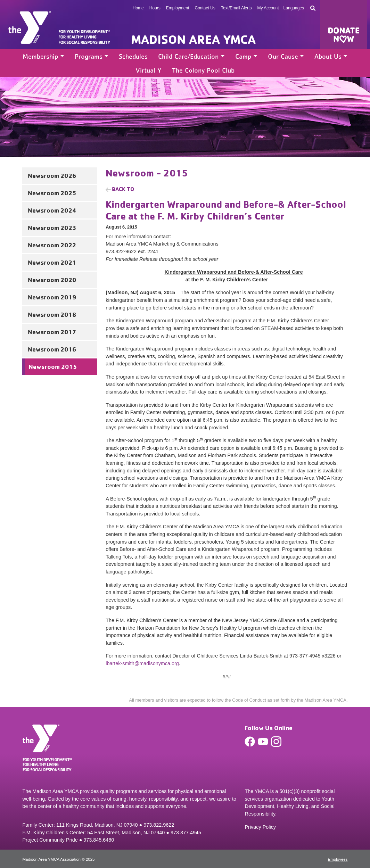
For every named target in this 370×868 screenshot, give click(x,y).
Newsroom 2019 (52, 297)
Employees (338, 859)
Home (138, 8)
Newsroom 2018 (52, 314)
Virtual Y (149, 70)
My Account (268, 8)
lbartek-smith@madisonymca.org (142, 663)
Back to (123, 189)
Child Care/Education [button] (188, 56)
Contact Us (205, 8)
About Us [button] (328, 56)
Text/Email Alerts (236, 8)
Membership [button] (40, 56)
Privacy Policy (260, 827)
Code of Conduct (249, 700)
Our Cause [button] (283, 56)
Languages (294, 8)
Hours (155, 8)
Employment (178, 8)
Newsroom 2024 (52, 210)
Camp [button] (243, 56)
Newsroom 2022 (52, 245)
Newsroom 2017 (52, 332)
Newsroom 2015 (53, 366)
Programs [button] (89, 56)
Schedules (133, 56)
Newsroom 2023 (52, 228)
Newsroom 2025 (52, 193)
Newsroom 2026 (52, 175)
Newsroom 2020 (52, 280)
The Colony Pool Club (203, 70)
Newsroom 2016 (52, 349)
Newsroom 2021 (52, 262)
